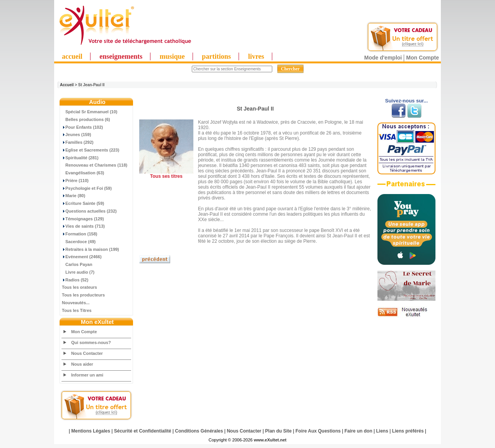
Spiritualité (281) (80, 158)
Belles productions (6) (86, 119)
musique (172, 56)
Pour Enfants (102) (82, 127)
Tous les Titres (77, 310)
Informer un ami (87, 375)
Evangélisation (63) (83, 173)
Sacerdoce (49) (79, 242)
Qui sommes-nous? (91, 342)
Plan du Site (279, 431)
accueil (72, 56)
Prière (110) (75, 181)
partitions (216, 56)
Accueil (67, 85)
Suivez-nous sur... (407, 101)
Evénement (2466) (82, 257)
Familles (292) (78, 142)
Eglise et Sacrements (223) (90, 150)
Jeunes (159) (77, 135)
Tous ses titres (166, 176)
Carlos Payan (77, 264)
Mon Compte (422, 58)
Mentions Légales (91, 431)
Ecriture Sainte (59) (83, 203)
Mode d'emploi (383, 58)
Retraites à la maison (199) (90, 249)
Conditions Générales (199, 431)
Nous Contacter (87, 353)
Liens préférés (408, 431)
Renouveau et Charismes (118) (95, 165)
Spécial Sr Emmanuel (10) (90, 112)
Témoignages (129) (83, 219)
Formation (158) (80, 234)
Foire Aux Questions (318, 431)
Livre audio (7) (78, 272)
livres (256, 56)
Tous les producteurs (83, 295)
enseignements (121, 56)
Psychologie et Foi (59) (87, 188)
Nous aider (82, 364)
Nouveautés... (76, 303)
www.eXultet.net (270, 440)
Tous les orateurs (79, 287)
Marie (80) (73, 196)
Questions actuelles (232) (89, 211)
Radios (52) (75, 280)
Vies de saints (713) (83, 226)
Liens (382, 431)
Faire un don (358, 431)
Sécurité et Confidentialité (143, 431)
